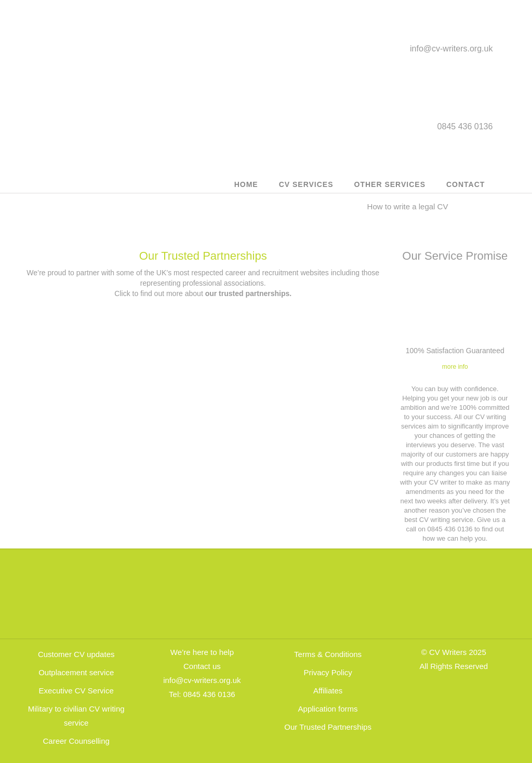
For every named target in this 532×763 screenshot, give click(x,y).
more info (455, 367)
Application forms (328, 709)
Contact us (202, 666)
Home (246, 184)
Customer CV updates (76, 654)
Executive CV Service (76, 691)
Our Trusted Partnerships (203, 256)
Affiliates (328, 691)
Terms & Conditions (328, 654)
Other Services (390, 184)
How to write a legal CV (408, 206)
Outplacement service (76, 672)
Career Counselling (76, 741)
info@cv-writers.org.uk (451, 49)
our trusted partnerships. (248, 293)
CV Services (306, 184)
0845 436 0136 (209, 694)
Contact (465, 184)
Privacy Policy (328, 672)
